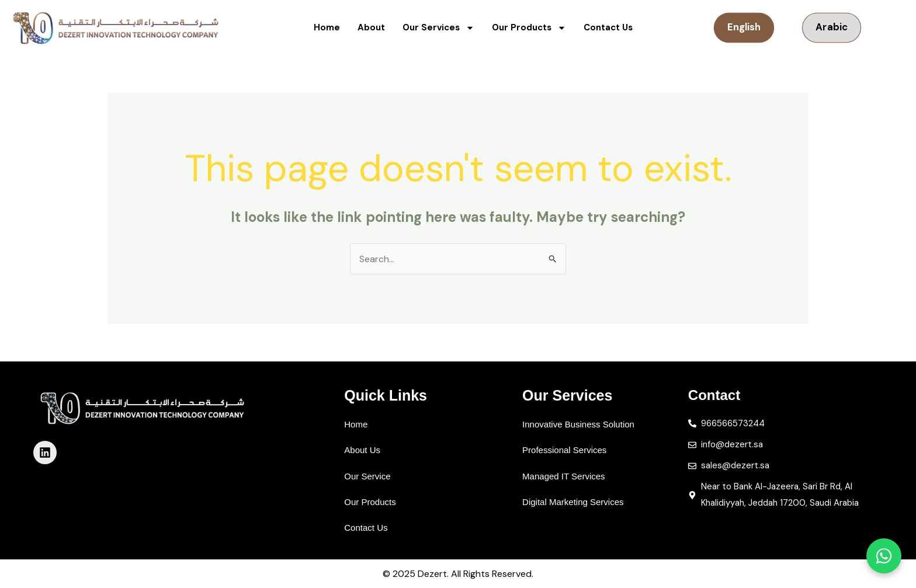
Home (327, 27)
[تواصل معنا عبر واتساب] (884, 556)
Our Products (529, 28)
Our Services (438, 28)
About (371, 27)
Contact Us (608, 27)
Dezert (432, 574)
